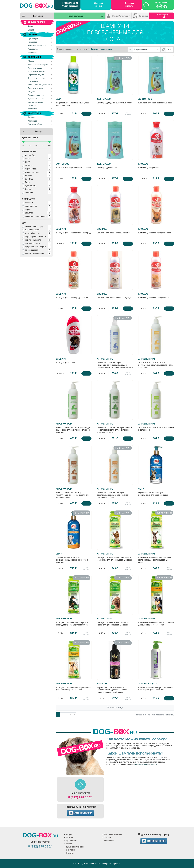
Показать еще (115, 708)
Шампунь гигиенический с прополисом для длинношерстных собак (156, 622)
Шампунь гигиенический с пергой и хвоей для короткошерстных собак (74, 622)
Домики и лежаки (75, 847)
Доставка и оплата (129, 4)
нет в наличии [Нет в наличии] (128, 114)
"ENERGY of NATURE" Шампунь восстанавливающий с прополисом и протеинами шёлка (115, 493)
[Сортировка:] (146, 50)
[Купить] (86, 114)
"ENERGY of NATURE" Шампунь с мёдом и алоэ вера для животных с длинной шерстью (74, 428)
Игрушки (70, 850)
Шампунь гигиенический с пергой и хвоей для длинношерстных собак (115, 622)
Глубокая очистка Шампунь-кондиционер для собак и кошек (156, 492)
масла (154, 764)
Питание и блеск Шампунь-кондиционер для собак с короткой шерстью (74, 558)
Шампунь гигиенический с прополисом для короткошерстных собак (74, 687)
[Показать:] (169, 50)
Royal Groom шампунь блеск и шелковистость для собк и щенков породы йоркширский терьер (115, 688)
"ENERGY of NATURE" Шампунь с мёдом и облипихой (156, 427)
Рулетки (70, 853)
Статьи (107, 837)
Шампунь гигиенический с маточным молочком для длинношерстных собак (115, 557)
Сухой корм (72, 841)
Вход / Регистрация (121, 16)
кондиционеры (142, 764)
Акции (69, 834)
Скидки (70, 837)
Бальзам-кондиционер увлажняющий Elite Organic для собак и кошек (156, 687)
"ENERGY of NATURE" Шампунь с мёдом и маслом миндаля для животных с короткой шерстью (115, 428)
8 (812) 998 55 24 (80, 797)
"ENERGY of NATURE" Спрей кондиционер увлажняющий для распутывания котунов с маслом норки (115, 363)
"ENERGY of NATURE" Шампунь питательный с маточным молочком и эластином (156, 363)
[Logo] (36, 6)
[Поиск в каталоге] (76, 16)
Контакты (143, 16)
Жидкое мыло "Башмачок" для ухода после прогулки (74, 102)
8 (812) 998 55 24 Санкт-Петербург (70, 4)
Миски (69, 844)
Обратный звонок (99, 4)
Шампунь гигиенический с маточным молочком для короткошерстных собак (156, 558)
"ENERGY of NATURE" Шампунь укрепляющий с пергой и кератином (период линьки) (74, 493)
